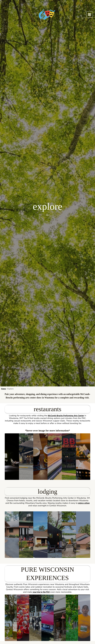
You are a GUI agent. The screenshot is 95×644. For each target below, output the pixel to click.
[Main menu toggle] (90, 15)
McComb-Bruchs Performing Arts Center (66, 416)
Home (3, 389)
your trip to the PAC (41, 592)
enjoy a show (84, 503)
